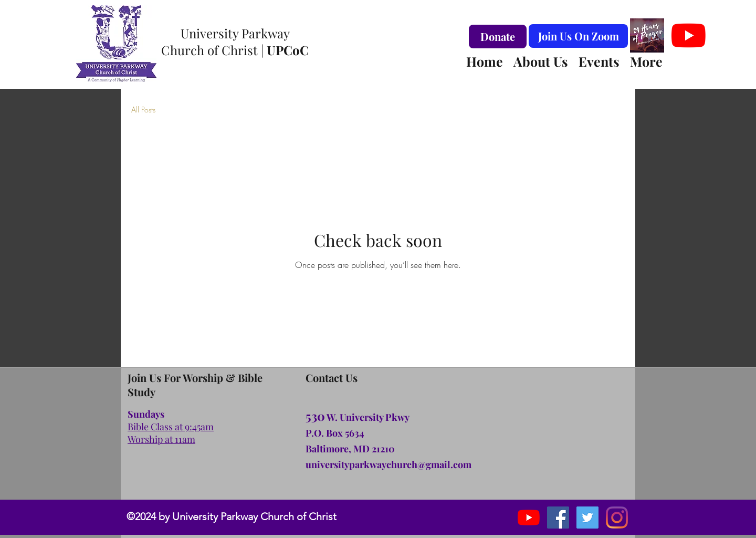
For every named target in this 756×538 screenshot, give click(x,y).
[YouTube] (689, 35)
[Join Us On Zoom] (578, 36)
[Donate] (498, 37)
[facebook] (558, 518)
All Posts (143, 110)
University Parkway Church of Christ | (235, 42)
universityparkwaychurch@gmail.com (388, 464)
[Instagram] (617, 518)
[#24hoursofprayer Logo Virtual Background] (647, 35)
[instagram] (587, 518)
